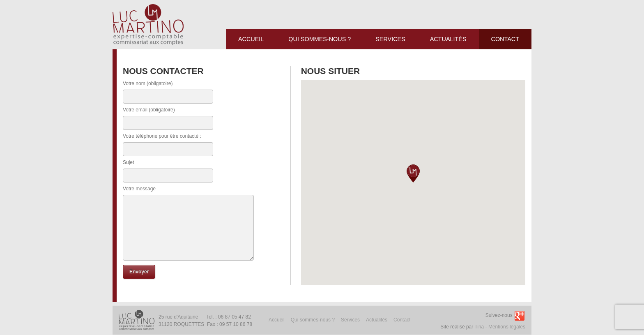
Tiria (479, 327)
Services (350, 320)
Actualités (377, 320)
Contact (402, 320)
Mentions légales (507, 327)
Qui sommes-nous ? (313, 320)
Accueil (277, 320)
